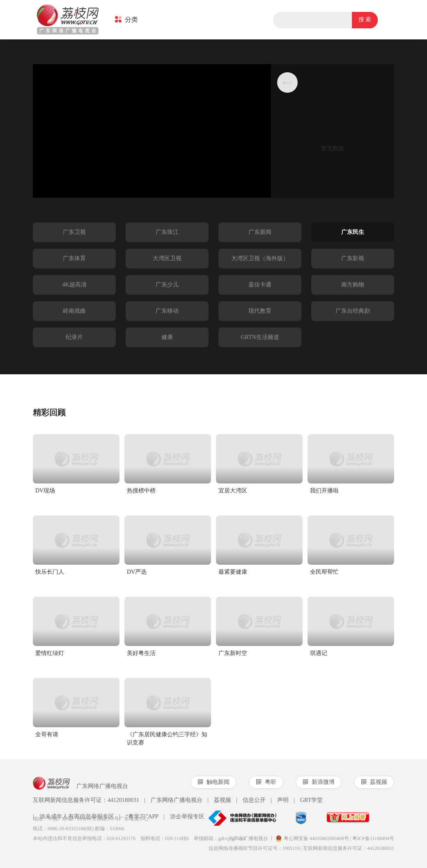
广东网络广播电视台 (173, 800)
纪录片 (74, 337)
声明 (280, 800)
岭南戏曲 (74, 311)
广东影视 (353, 258)
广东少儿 (167, 285)
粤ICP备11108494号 (373, 838)
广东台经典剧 (353, 311)
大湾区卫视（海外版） (260, 258)
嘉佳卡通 (260, 285)
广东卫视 (74, 232)
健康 (167, 337)
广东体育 (74, 258)
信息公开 (251, 800)
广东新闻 (260, 232)
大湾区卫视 (167, 258)
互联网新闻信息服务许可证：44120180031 (86, 800)
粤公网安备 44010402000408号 (312, 838)
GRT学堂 (308, 800)
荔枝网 (68, 20)
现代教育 (260, 311)
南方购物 (353, 285)
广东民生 (353, 232)
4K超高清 (74, 285)
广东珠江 (167, 232)
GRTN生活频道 (260, 337)
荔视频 (219, 800)
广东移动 (167, 311)
